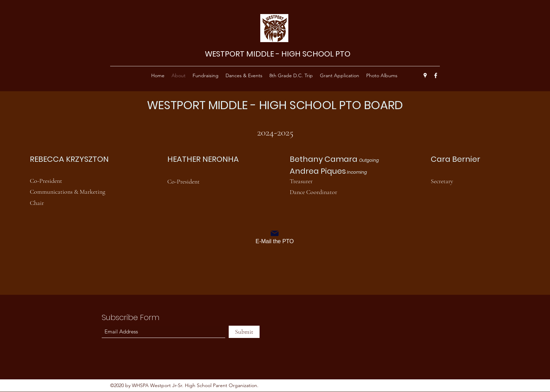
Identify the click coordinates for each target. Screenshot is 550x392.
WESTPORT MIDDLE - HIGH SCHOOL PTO (278, 54)
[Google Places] (425, 75)
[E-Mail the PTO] (275, 237)
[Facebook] (436, 75)
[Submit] (244, 332)
